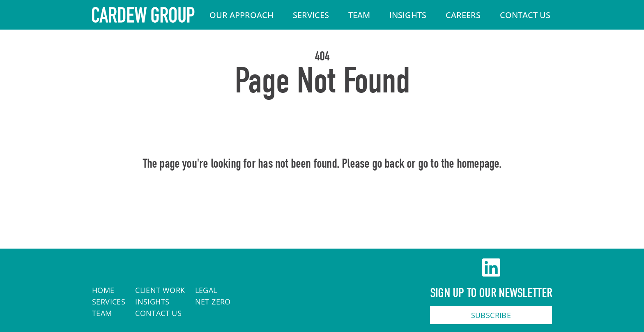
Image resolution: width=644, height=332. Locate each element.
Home (322, 199)
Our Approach (241, 15)
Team (359, 15)
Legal (206, 290)
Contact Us (525, 15)
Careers (463, 15)
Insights (408, 15)
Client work (160, 290)
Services (311, 15)
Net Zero (213, 302)
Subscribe (491, 315)
